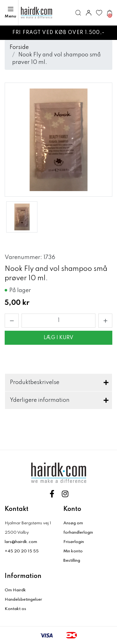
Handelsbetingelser (23, 600)
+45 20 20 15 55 (22, 551)
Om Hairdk (15, 590)
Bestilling (72, 561)
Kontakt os (15, 609)
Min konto (73, 551)
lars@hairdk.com (21, 542)
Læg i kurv (58, 338)
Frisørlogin (74, 542)
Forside (19, 47)
